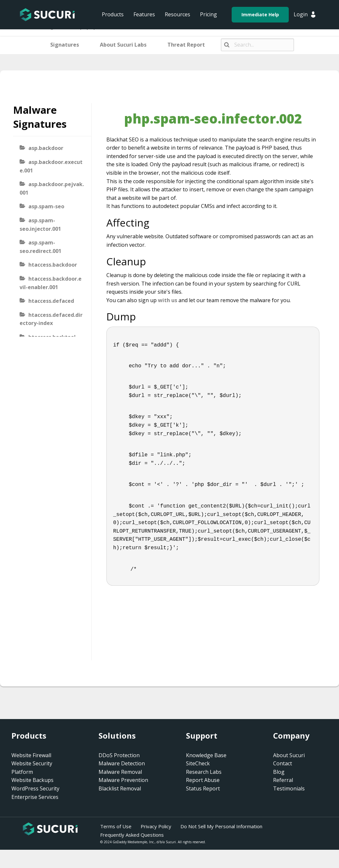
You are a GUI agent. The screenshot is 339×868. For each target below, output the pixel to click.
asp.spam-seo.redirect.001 (40, 247)
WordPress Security (35, 788)
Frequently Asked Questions (132, 835)
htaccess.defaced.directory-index (51, 319)
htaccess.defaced (51, 301)
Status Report (203, 788)
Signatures (65, 45)
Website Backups (32, 780)
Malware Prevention (123, 780)
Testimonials (289, 788)
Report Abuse (203, 780)
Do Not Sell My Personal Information (221, 826)
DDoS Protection (119, 755)
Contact (283, 763)
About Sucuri (289, 755)
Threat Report (186, 45)
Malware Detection (122, 763)
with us (168, 300)
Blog (279, 772)
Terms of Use (116, 826)
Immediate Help (260, 15)
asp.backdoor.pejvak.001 (52, 188)
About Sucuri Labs (123, 45)
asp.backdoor (46, 148)
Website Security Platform (32, 768)
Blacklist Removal (120, 788)
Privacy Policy (156, 826)
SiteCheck (198, 763)
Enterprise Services (35, 797)
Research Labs (204, 772)
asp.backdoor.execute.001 (51, 166)
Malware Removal (120, 772)
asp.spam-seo (46, 206)
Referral (283, 780)
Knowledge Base (206, 755)
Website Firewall (31, 755)
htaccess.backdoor (53, 265)
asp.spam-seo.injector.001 (40, 225)
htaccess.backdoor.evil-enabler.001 (51, 283)
